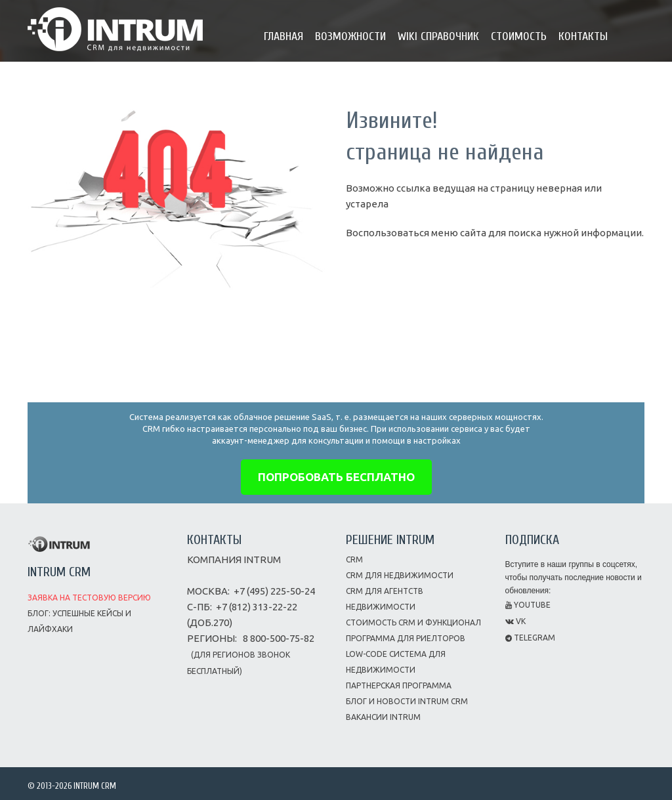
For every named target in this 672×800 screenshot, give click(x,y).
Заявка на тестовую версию (89, 598)
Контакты (583, 36)
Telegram (530, 638)
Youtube (528, 605)
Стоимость (519, 36)
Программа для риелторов (406, 638)
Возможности (350, 36)
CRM (354, 559)
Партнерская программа (399, 685)
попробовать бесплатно (336, 477)
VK (515, 621)
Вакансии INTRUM (383, 717)
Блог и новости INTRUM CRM (407, 701)
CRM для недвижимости (400, 575)
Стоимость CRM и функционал (413, 622)
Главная (283, 36)
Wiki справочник (438, 36)
